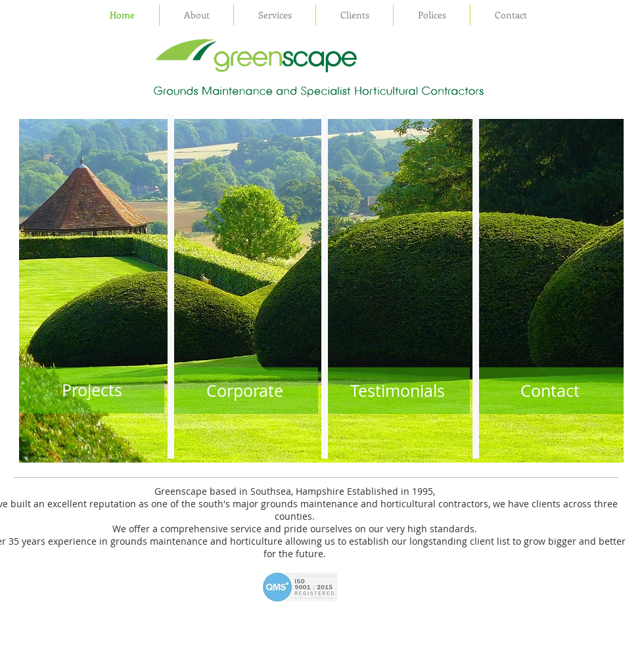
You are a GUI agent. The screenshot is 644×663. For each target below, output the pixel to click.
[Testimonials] (397, 391)
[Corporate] (245, 391)
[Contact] (550, 391)
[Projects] (92, 390)
